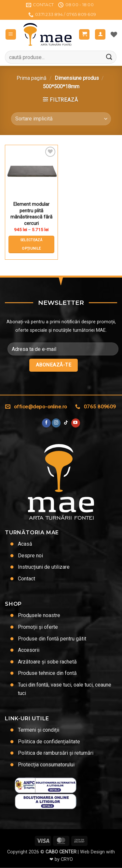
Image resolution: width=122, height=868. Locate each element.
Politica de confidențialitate (49, 742)
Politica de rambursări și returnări (56, 753)
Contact (27, 579)
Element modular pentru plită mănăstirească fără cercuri (31, 214)
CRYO (67, 859)
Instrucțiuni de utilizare (44, 567)
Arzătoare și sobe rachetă (47, 662)
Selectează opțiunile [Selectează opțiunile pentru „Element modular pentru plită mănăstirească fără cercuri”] (31, 244)
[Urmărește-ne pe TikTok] (66, 423)
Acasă (25, 544)
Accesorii (29, 650)
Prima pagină (32, 78)
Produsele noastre (39, 615)
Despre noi (30, 556)
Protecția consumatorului (46, 765)
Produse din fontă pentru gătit (52, 639)
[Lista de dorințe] (114, 34)
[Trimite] (109, 57)
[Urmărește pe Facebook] (46, 423)
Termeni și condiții (39, 730)
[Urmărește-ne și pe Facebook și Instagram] (56, 423)
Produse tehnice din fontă (47, 673)
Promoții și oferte (38, 627)
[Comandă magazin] (61, 119)
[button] (11, 35)
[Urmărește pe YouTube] (76, 423)
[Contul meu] (100, 35)
